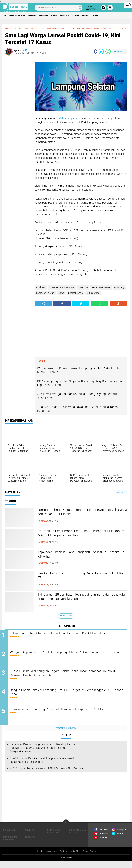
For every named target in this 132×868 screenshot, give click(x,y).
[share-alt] (43, 306)
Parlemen (52, 16)
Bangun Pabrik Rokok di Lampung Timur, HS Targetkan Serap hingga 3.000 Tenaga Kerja (70, 699)
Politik (104, 16)
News (111, 29)
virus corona (27, 32)
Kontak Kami (51, 859)
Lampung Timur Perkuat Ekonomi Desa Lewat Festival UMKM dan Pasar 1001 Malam (80, 516)
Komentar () (120, 54)
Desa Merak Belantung (53, 839)
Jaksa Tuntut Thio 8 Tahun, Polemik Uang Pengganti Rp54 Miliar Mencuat (67, 639)
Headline (51, 29)
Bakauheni (9, 837)
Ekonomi (92, 16)
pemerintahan (12, 32)
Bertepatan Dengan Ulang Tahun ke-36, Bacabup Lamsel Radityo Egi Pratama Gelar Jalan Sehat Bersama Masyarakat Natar (43, 755)
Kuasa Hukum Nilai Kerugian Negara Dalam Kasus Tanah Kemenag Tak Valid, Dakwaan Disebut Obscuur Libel (70, 679)
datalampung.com (68, 121)
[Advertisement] (18, 111)
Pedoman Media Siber (71, 859)
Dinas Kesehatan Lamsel (32, 29)
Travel (115, 16)
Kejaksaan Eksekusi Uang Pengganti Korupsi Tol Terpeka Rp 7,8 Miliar (82, 558)
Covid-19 (13, 29)
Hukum (65, 16)
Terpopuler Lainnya (66, 735)
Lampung (39, 16)
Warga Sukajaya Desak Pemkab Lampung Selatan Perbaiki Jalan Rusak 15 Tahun (67, 659)
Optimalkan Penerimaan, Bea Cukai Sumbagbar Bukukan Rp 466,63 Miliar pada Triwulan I (81, 537)
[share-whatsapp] (108, 54)
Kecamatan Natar (66, 29)
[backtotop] (66, 830)
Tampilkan (121, 495)
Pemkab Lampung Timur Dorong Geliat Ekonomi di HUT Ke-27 (74, 579)
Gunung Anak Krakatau (10, 845)
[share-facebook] (94, 54)
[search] (58, 8)
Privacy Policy (91, 859)
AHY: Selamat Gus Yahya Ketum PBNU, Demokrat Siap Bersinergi (48, 776)
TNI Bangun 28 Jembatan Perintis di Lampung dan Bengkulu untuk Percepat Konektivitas (80, 601)
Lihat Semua (66, 619)
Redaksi (38, 859)
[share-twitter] (101, 54)
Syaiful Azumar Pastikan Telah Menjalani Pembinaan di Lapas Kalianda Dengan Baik (42, 767)
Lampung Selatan (20, 16)
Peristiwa (78, 16)
